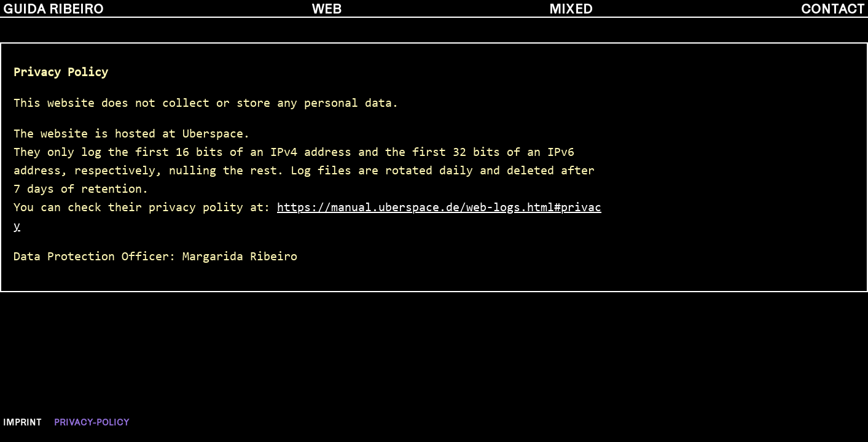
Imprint (22, 422)
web (327, 8)
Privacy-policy (92, 422)
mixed (571, 8)
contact (833, 8)
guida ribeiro (53, 8)
